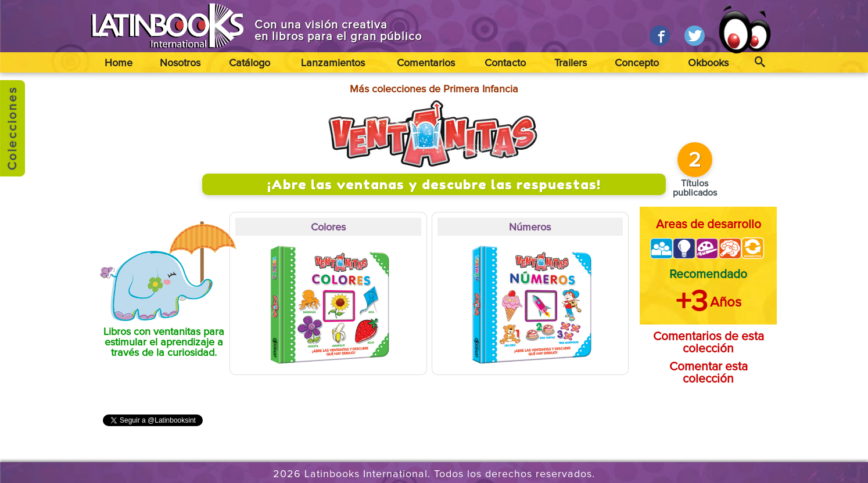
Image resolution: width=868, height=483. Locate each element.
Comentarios (426, 63)
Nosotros (180, 63)
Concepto (637, 63)
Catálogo (250, 63)
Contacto (505, 63)
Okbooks (708, 63)
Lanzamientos (333, 63)
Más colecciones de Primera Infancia (434, 89)
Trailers (571, 63)
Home (119, 63)
